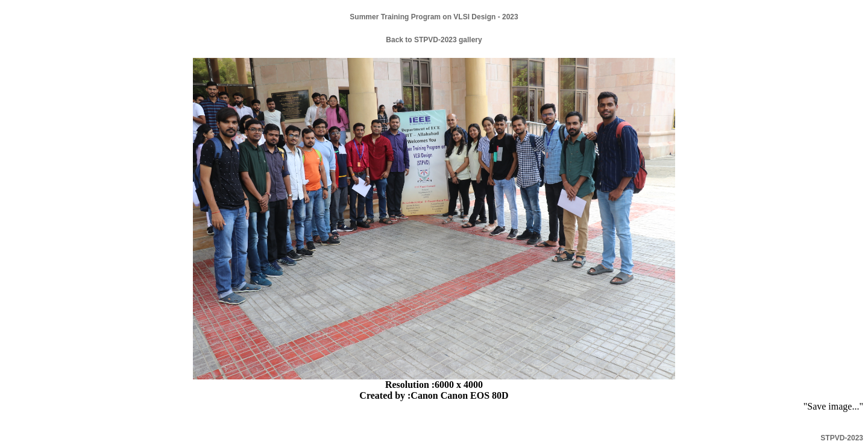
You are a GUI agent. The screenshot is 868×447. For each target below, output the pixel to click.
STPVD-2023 (842, 438)
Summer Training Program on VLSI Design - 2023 (434, 17)
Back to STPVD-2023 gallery (434, 40)
